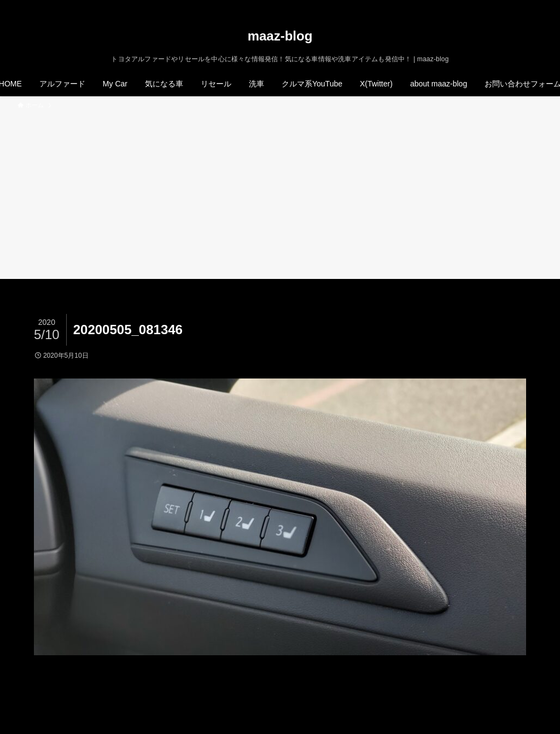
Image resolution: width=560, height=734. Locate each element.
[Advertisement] (280, 193)
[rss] (521, 6)
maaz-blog (280, 36)
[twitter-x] (493, 6)
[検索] (535, 6)
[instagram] (507, 6)
